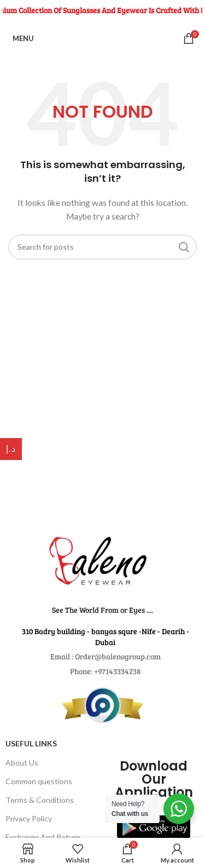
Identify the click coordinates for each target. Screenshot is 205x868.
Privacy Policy (29, 818)
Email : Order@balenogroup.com (106, 656)
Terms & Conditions (40, 800)
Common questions (39, 781)
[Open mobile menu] (21, 38)
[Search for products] (102, 247)
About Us (22, 763)
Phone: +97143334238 (105, 671)
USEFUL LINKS (31, 743)
